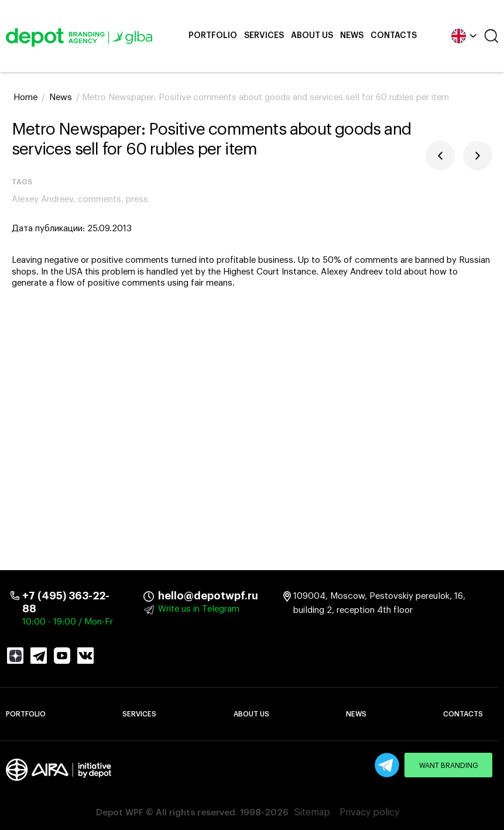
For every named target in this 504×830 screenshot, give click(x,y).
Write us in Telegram (199, 609)
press (137, 199)
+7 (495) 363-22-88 (66, 602)
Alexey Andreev (42, 199)
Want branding (449, 766)
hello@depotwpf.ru (166, 596)
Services (264, 36)
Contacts (394, 36)
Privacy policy (369, 812)
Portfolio (213, 36)
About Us (312, 36)
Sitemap (312, 812)
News (352, 36)
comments (100, 199)
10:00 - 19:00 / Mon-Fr (68, 622)
